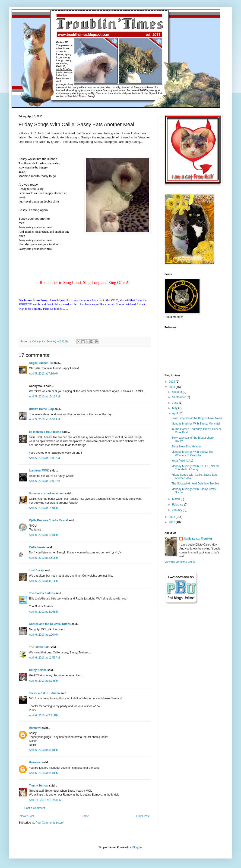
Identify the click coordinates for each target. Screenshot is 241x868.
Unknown (35, 728)
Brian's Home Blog (41, 409)
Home (85, 816)
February (178, 505)
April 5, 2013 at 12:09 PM (44, 481)
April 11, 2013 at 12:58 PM (45, 800)
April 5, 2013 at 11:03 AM (44, 458)
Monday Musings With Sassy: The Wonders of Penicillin (192, 453)
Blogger (137, 847)
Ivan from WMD (39, 471)
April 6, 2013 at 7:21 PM (44, 715)
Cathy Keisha (38, 670)
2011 (172, 522)
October (178, 392)
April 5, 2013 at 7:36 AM (44, 374)
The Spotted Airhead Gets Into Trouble (195, 484)
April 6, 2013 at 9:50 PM (44, 773)
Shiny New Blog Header (186, 446)
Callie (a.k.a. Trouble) (198, 539)
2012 (172, 517)
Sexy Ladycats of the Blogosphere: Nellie (197, 418)
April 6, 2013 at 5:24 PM (44, 681)
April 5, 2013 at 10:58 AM (44, 419)
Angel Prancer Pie (41, 363)
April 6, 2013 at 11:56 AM (44, 658)
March (176, 499)
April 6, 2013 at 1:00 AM (44, 635)
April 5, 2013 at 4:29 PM (44, 612)
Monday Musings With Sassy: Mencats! (196, 424)
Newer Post (27, 816)
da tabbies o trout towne (45, 432)
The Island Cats (39, 647)
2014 (172, 382)
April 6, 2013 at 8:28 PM (44, 750)
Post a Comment (35, 808)
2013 (172, 387)
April (175, 413)
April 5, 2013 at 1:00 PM (44, 508)
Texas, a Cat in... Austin (44, 693)
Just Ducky (36, 570)
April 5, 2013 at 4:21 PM (44, 581)
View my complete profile (180, 562)
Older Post (143, 816)
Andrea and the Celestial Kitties (50, 624)
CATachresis (37, 547)
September (179, 397)
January (178, 510)
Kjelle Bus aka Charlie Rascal (48, 520)
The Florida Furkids (42, 593)
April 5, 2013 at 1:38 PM (44, 535)
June (176, 403)
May (175, 408)
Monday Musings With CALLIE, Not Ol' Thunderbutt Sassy (195, 468)
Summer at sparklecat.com (47, 493)
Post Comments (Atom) (50, 823)
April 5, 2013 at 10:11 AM (44, 397)
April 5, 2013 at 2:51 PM (44, 558)
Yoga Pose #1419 (182, 461)
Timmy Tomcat (39, 786)
